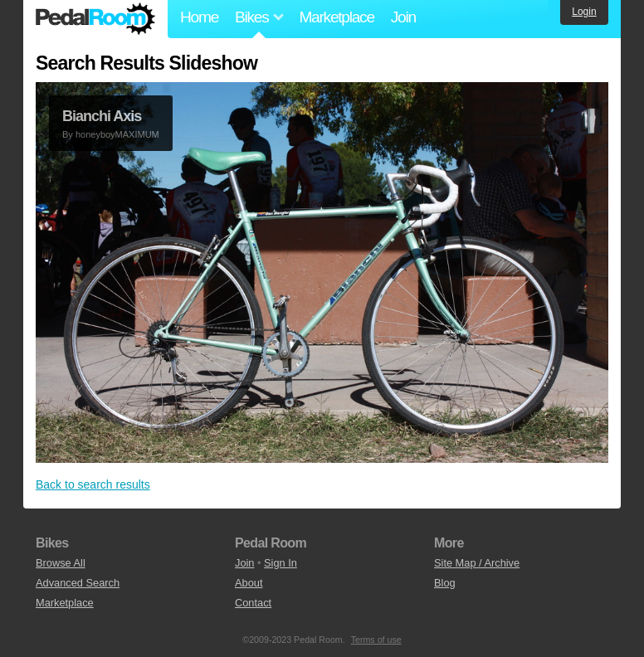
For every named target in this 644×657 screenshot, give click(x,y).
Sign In (281, 563)
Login (584, 12)
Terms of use (376, 640)
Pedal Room (95, 19)
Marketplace (336, 17)
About (249, 583)
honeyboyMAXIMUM (117, 134)
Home (199, 17)
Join (403, 17)
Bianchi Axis (102, 116)
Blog (445, 583)
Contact (253, 603)
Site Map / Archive (477, 563)
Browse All (61, 563)
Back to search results (93, 484)
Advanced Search (78, 583)
